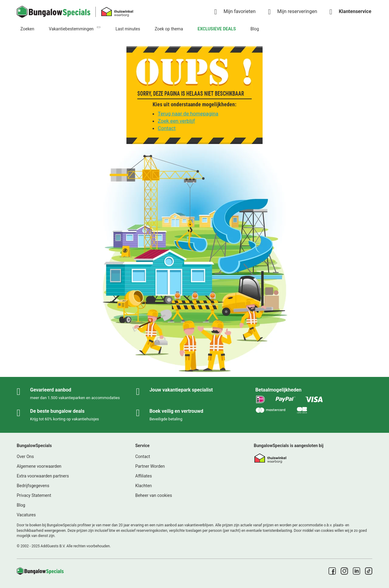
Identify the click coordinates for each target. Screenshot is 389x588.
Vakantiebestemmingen (71, 29)
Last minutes (128, 29)
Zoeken (27, 29)
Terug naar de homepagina (188, 114)
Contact (167, 128)
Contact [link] (143, 456)
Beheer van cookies (154, 495)
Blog (255, 29)
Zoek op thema (169, 29)
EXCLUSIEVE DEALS (217, 29)
